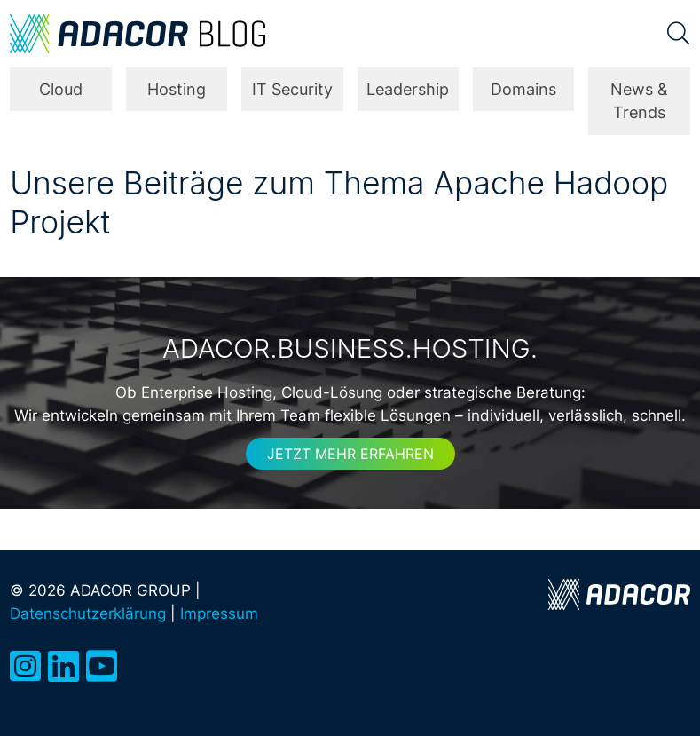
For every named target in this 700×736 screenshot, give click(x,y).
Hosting (177, 89)
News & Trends (639, 101)
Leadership (408, 89)
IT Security (292, 89)
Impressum (219, 613)
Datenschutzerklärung (88, 613)
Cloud (61, 89)
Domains (523, 89)
